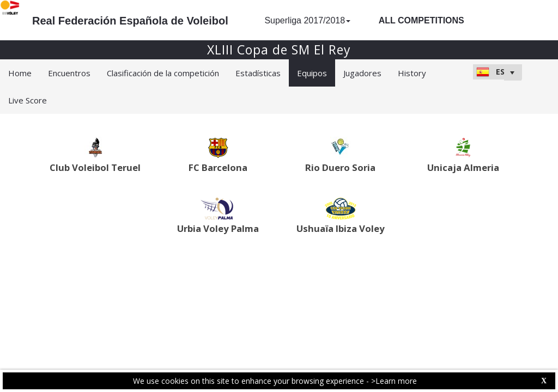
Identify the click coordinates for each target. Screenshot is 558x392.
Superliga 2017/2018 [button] (307, 20)
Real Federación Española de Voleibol (130, 21)
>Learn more (394, 381)
